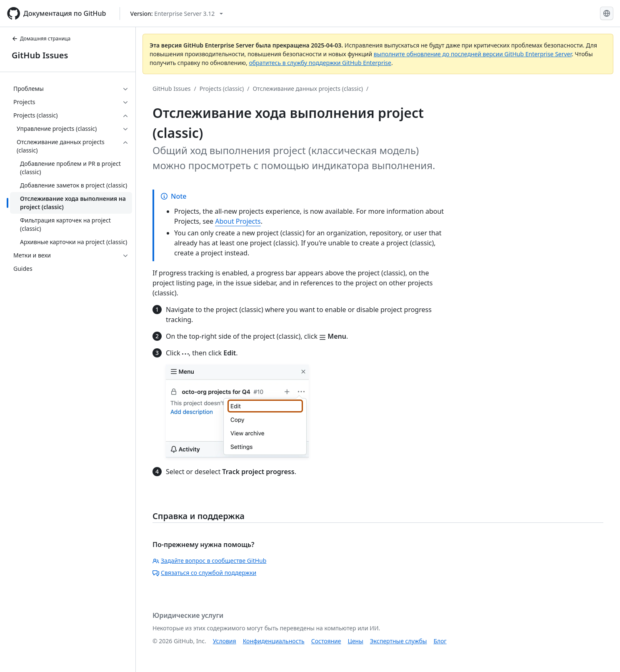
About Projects (238, 221)
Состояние (326, 641)
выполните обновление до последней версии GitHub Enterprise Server (473, 54)
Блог (440, 641)
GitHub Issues (40, 55)
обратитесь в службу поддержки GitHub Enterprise (320, 63)
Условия (225, 641)
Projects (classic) (222, 89)
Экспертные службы (399, 641)
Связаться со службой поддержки (204, 573)
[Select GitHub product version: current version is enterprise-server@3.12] (177, 14)
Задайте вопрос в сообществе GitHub (209, 561)
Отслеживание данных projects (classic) (308, 89)
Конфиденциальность (274, 641)
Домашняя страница (41, 39)
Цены (356, 641)
